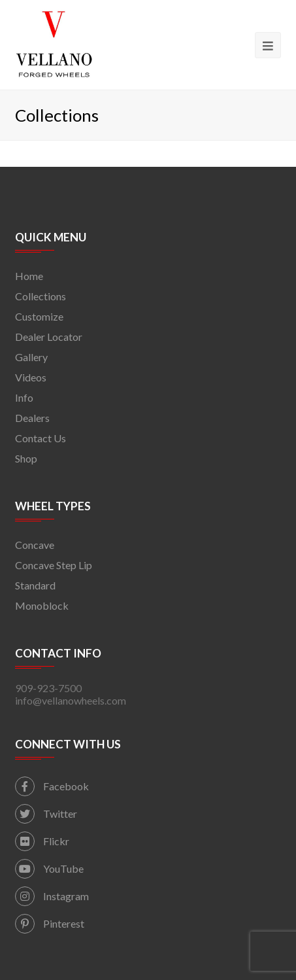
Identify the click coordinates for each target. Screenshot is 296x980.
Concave (35, 545)
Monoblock (42, 605)
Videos (31, 377)
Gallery (31, 357)
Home (29, 276)
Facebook (52, 786)
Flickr (42, 841)
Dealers (32, 418)
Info (24, 397)
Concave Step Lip (54, 565)
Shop (26, 458)
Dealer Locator (49, 337)
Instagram (52, 896)
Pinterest (50, 923)
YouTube (49, 868)
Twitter (46, 814)
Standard (35, 585)
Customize (39, 316)
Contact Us (41, 438)
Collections (41, 296)
